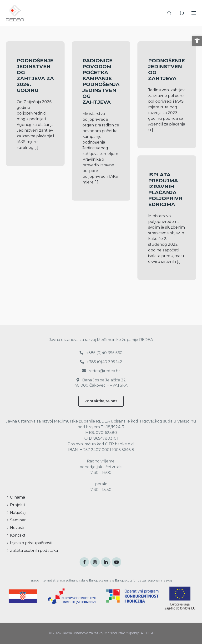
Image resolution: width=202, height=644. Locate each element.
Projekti (15, 505)
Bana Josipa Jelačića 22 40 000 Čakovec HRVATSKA (101, 383)
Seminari (16, 520)
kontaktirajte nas (101, 401)
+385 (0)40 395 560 (101, 353)
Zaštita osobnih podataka (32, 550)
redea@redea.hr (101, 371)
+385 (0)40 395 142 (101, 362)
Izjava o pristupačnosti (29, 543)
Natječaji (16, 512)
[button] (197, 41)
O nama (15, 497)
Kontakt (16, 535)
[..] (36, 147)
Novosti (15, 528)
